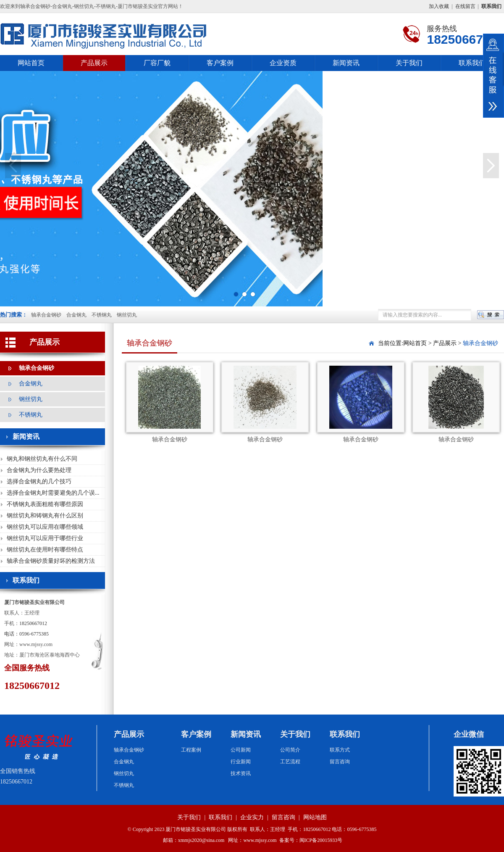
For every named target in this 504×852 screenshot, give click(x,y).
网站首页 (31, 63)
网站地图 (315, 817)
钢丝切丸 (127, 315)
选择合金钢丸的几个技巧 (39, 481)
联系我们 (472, 63)
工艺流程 (290, 762)
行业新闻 (241, 762)
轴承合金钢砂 (46, 315)
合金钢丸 (76, 315)
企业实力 (252, 817)
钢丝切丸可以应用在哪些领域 (45, 527)
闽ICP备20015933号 (321, 840)
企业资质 (283, 63)
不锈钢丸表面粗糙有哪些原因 (45, 504)
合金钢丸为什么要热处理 (39, 470)
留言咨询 (340, 762)
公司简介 (290, 750)
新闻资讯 (346, 63)
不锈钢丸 (102, 315)
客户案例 (220, 63)
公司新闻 (241, 750)
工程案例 (191, 750)
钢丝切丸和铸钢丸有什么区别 (45, 516)
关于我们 (409, 63)
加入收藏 (439, 6)
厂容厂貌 (157, 63)
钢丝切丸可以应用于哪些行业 (45, 538)
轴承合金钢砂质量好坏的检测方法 (51, 561)
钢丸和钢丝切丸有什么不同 (42, 459)
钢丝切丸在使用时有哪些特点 (45, 550)
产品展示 (94, 63)
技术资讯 (241, 773)
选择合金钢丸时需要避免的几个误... (53, 493)
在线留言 (465, 6)
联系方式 (340, 750)
